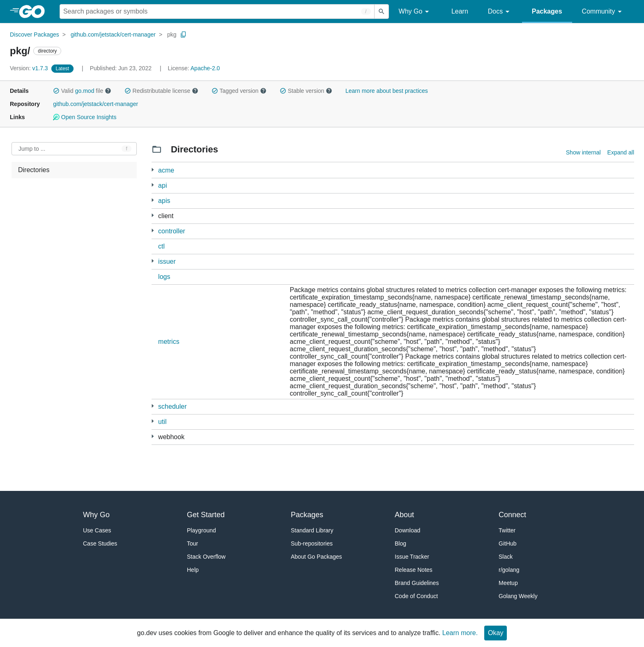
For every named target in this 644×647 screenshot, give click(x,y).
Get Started (206, 515)
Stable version (306, 91)
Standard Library (312, 530)
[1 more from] (153, 185)
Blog (400, 543)
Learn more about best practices (387, 91)
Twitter (507, 530)
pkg (172, 35)
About (404, 515)
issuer (167, 261)
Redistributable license (161, 91)
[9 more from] (153, 421)
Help (193, 570)
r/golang (509, 570)
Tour (192, 543)
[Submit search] (382, 12)
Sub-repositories (312, 543)
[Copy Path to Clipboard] (184, 35)
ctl (161, 246)
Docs (500, 12)
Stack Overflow (206, 557)
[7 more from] (153, 436)
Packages (547, 11)
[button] (56, 91)
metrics (169, 342)
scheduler (172, 406)
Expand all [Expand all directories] (621, 152)
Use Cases (97, 530)
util (162, 422)
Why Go (415, 12)
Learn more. (460, 633)
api (162, 185)
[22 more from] (153, 261)
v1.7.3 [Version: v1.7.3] (30, 68)
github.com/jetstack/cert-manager (113, 35)
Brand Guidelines (417, 583)
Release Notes (414, 570)
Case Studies (100, 543)
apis (164, 201)
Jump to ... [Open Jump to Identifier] (32, 149)
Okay (496, 633)
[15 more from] (153, 215)
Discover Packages (34, 35)
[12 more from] (153, 170)
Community (603, 12)
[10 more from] (153, 200)
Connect (512, 515)
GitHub (508, 543)
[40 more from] (153, 231)
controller (172, 231)
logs (164, 277)
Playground (201, 530)
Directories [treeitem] (34, 170)
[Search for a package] (217, 12)
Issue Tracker (412, 557)
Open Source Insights (85, 117)
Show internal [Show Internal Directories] (583, 152)
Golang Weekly (518, 596)
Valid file (82, 91)
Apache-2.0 (205, 68)
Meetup (508, 583)
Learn (460, 11)
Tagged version (239, 91)
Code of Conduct (416, 596)
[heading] (35, 12)
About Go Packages (316, 557)
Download (407, 530)
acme (166, 170)
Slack (506, 557)
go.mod (85, 91)
